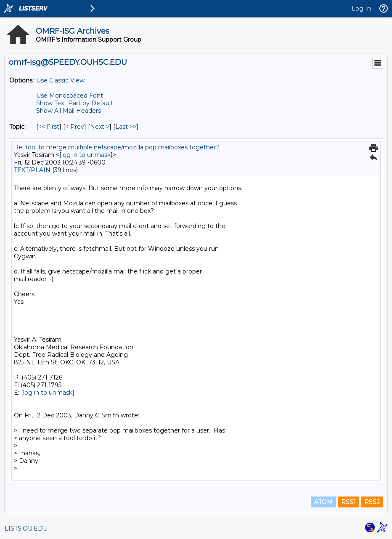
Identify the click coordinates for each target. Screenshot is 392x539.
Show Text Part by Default (75, 103)
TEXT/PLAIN (32, 170)
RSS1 (348, 502)
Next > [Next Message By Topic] (100, 127)
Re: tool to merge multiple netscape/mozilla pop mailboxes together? (117, 147)
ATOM (323, 502)
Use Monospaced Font (70, 96)
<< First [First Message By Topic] (49, 127)
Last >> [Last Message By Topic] (126, 127)
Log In (361, 8)
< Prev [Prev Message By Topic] (75, 127)
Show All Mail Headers (69, 111)
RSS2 (372, 502)
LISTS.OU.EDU (26, 528)
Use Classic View (60, 80)
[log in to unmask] (86, 155)
